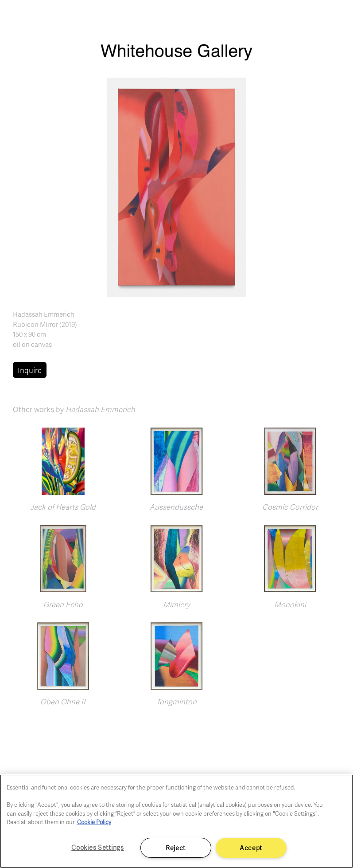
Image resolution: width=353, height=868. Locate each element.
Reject (176, 848)
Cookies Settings (98, 847)
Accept (251, 848)
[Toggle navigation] (336, 18)
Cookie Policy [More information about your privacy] (94, 822)
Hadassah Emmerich (44, 314)
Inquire (30, 370)
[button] (177, 186)
